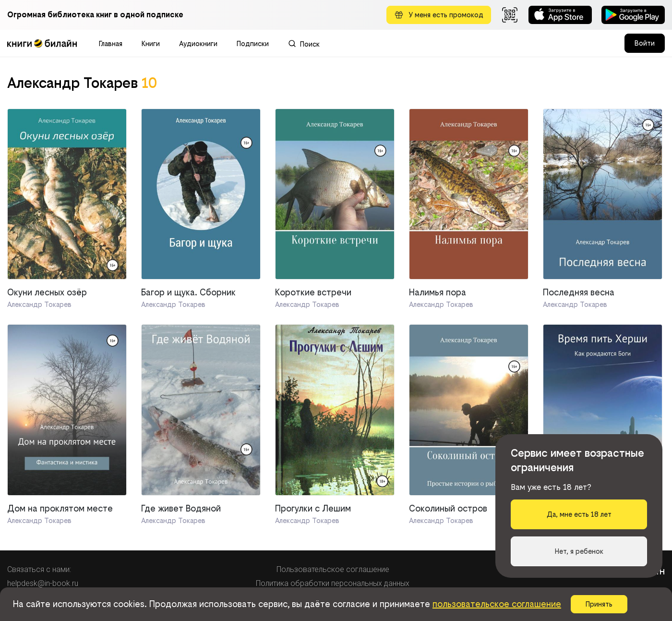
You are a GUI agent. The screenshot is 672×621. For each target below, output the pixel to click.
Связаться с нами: (39, 569)
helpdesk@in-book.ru (43, 583)
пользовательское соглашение (497, 604)
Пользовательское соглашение (333, 569)
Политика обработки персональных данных (333, 583)
